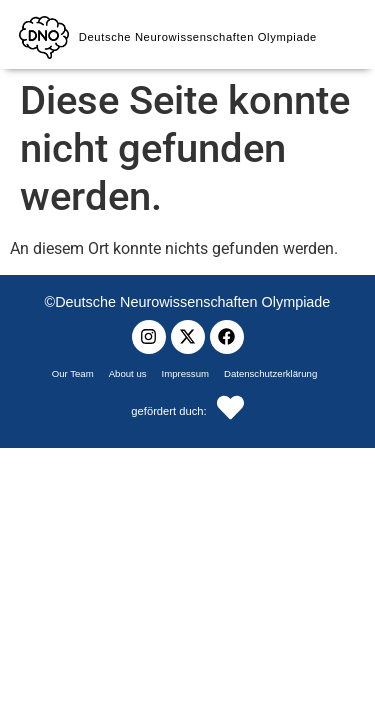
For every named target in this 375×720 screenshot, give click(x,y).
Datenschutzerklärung (270, 373)
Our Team (73, 373)
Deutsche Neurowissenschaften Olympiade (198, 37)
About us (128, 373)
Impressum (185, 373)
